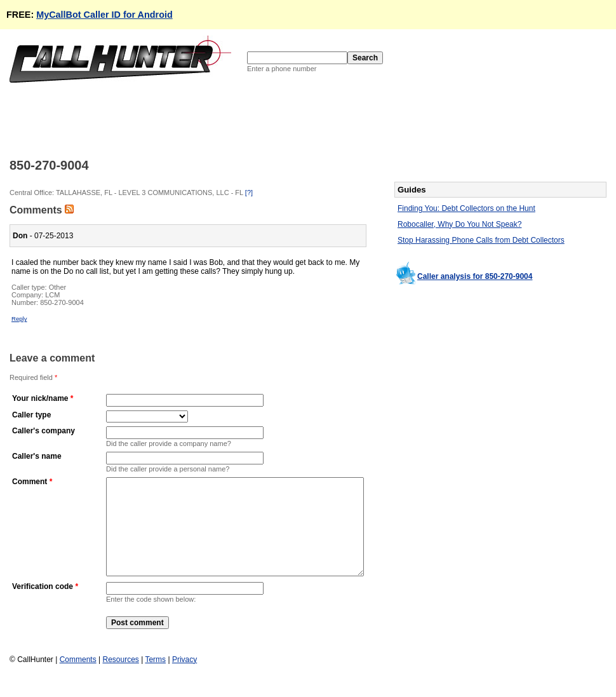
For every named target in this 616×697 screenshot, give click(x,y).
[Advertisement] (241, 119)
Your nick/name (40, 398)
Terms (155, 679)
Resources (120, 679)
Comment (30, 482)
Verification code (43, 606)
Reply (19, 319)
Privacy (184, 679)
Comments (78, 679)
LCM (52, 295)
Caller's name (37, 456)
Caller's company (44, 431)
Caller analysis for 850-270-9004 (475, 276)
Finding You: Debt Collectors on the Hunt (466, 208)
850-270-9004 (62, 302)
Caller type (31, 415)
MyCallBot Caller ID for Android (104, 15)
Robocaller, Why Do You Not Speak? (459, 224)
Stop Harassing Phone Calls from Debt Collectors (481, 240)
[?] (249, 193)
